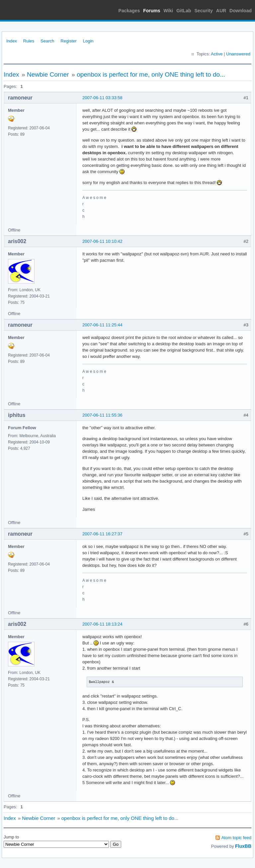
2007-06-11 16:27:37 (102, 534)
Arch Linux (33, 10)
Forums (152, 11)
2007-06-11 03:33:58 (102, 98)
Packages (129, 11)
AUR (221, 11)
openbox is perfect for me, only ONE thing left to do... (151, 74)
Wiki (169, 11)
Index (12, 41)
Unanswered (238, 54)
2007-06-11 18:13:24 (102, 624)
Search (47, 41)
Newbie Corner (48, 74)
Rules (29, 41)
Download (241, 11)
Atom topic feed (236, 838)
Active (217, 54)
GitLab (184, 11)
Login (88, 41)
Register (68, 41)
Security (204, 11)
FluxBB (243, 846)
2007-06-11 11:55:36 (102, 415)
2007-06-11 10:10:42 (102, 241)
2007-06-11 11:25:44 (102, 325)
